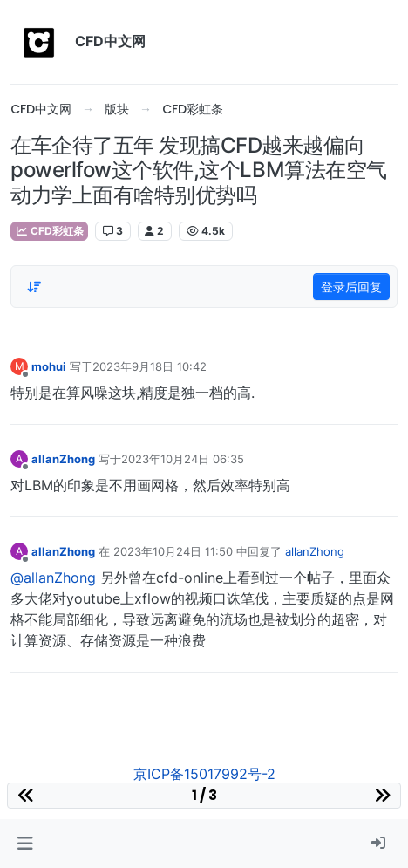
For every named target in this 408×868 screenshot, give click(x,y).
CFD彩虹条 (49, 231)
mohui (49, 366)
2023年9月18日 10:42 (150, 366)
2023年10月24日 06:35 (183, 459)
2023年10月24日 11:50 (173, 551)
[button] (25, 844)
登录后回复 (351, 287)
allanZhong (63, 459)
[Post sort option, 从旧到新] (34, 287)
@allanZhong (53, 578)
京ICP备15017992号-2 (204, 774)
